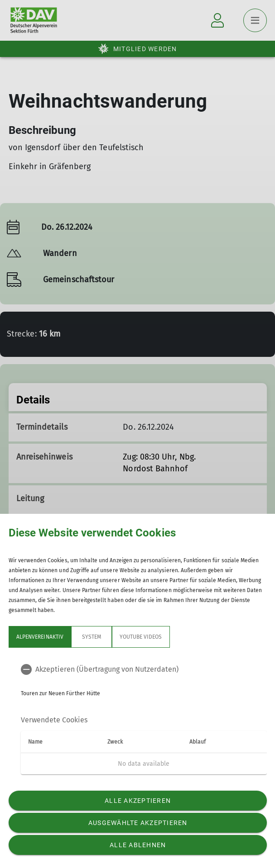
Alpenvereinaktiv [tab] (40, 637)
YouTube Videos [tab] (140, 637)
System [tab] (91, 637)
